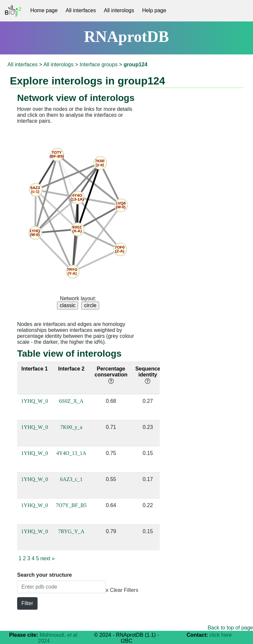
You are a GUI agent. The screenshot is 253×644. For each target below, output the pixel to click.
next (47, 558)
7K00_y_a (71, 427)
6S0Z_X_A (71, 401)
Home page (44, 10)
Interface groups (98, 64)
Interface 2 (71, 369)
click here (221, 635)
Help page (154, 10)
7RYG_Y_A (71, 531)
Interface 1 (35, 369)
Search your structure (44, 575)
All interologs (119, 10)
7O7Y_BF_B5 (71, 505)
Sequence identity (148, 375)
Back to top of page (230, 628)
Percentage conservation (111, 375)
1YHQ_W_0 (35, 401)
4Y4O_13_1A (71, 453)
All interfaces (81, 10)
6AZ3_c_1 (71, 479)
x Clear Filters (122, 590)
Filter (27, 603)
